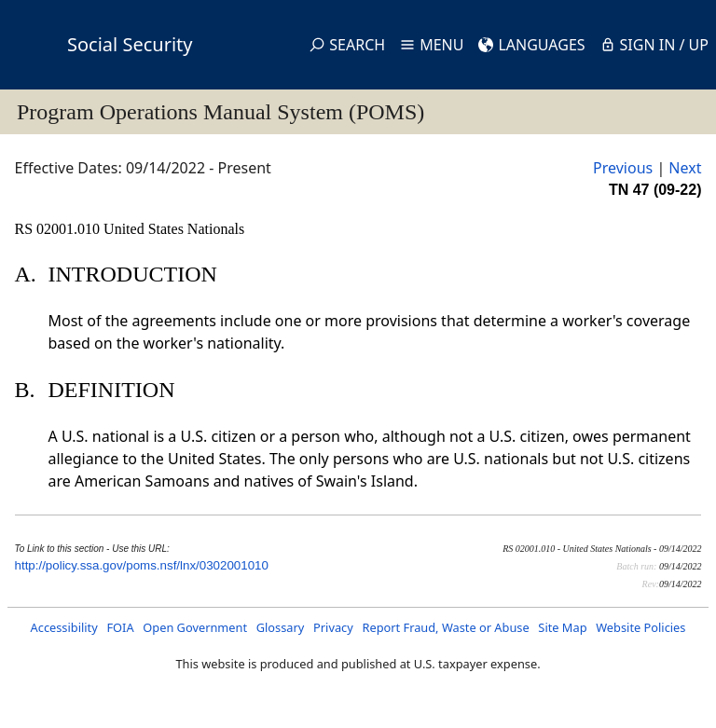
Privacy (333, 627)
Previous (623, 168)
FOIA (120, 627)
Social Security (130, 44)
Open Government (195, 627)
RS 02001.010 (60, 229)
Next (685, 168)
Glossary (281, 627)
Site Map (562, 627)
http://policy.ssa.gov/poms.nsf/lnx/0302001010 (142, 565)
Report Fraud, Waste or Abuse (445, 627)
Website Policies (640, 627)
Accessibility (64, 627)
